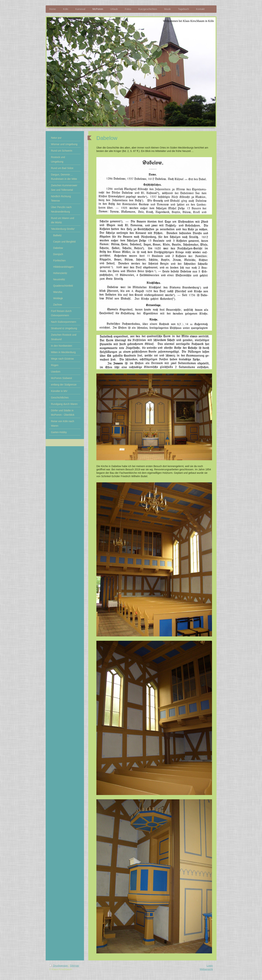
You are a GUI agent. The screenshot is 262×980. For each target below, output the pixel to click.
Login (210, 966)
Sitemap (75, 966)
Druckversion (59, 966)
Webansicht (206, 969)
